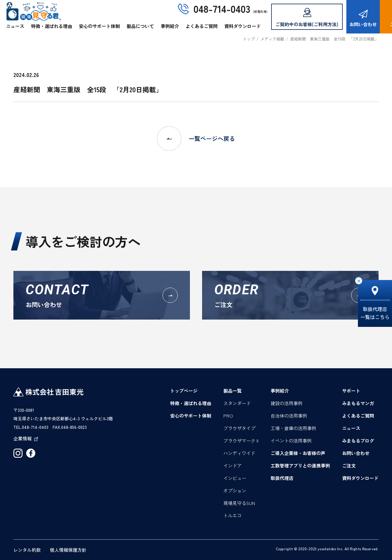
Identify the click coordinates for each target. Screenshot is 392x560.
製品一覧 (233, 391)
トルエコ (233, 515)
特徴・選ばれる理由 (52, 26)
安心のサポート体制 (99, 26)
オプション (235, 490)
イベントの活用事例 (291, 441)
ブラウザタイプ (239, 428)
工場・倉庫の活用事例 (293, 428)
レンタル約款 (27, 550)
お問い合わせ (363, 19)
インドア (233, 466)
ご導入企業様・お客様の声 (298, 453)
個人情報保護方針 (68, 550)
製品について (140, 26)
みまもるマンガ (358, 403)
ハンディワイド (239, 453)
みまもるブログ (358, 441)
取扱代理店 (282, 478)
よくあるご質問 (202, 26)
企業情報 (26, 438)
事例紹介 (170, 26)
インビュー (235, 478)
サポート (351, 391)
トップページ (184, 391)
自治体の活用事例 (289, 416)
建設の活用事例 (287, 403)
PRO (228, 416)
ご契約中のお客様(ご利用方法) (307, 18)
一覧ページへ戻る (196, 138)
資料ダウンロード (243, 26)
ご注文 (349, 466)
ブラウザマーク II (241, 441)
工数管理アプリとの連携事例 (300, 466)
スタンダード (237, 403)
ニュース (15, 26)
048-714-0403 (222, 9)
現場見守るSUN (239, 503)
